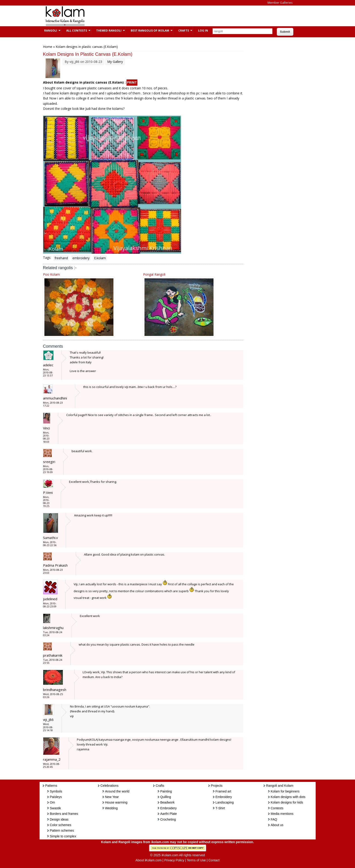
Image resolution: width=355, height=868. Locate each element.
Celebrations (110, 786)
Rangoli (50, 31)
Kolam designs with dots (288, 797)
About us (277, 825)
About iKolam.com (149, 860)
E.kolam (100, 258)
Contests (277, 808)
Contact (214, 860)
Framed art (223, 791)
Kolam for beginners (285, 791)
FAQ (274, 819)
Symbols (56, 791)
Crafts (183, 31)
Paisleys (56, 797)
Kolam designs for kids (287, 802)
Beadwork (167, 802)
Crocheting (168, 819)
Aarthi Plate (169, 814)
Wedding (111, 808)
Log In (203, 31)
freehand (61, 258)
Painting (166, 791)
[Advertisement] (174, 16)
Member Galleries (280, 3)
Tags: (47, 258)
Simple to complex (63, 836)
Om (53, 802)
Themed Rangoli (108, 31)
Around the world (117, 791)
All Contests (76, 31)
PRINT (132, 82)
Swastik (55, 808)
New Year (112, 797)
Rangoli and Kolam (280, 786)
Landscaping (225, 802)
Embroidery (169, 808)
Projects (217, 786)
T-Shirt (220, 808)
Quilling (166, 797)
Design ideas (59, 819)
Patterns (51, 786)
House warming (116, 802)
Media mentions (282, 814)
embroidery (81, 258)
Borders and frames (64, 814)
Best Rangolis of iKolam (149, 31)
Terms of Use (196, 860)
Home (48, 47)
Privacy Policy (174, 860)
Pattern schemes (62, 830)
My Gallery (115, 62)
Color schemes (61, 825)
